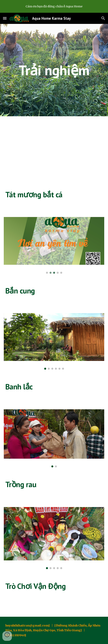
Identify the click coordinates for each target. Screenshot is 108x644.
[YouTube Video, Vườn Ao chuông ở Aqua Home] (54, 149)
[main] (54, 70)
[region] (54, 6)
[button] (5, 18)
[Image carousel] (54, 245)
